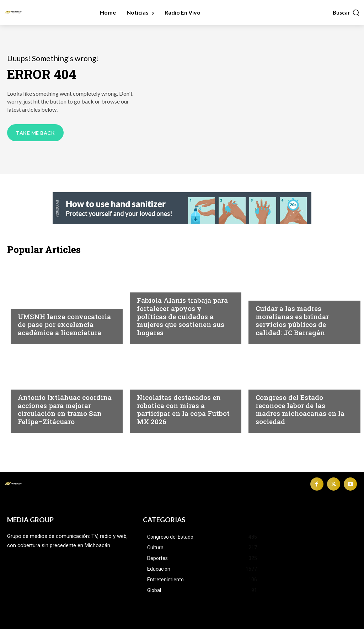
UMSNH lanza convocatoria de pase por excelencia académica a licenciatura (64, 325)
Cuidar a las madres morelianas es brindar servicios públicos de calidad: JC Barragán (292, 320)
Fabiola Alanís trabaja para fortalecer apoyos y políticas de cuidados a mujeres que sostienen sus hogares (182, 316)
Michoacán (153, 286)
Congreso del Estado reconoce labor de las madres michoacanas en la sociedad (300, 409)
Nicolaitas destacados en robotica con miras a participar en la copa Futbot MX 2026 (183, 409)
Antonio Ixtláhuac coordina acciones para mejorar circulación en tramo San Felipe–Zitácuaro (65, 409)
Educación (33, 303)
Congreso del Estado (286, 384)
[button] (346, 12)
